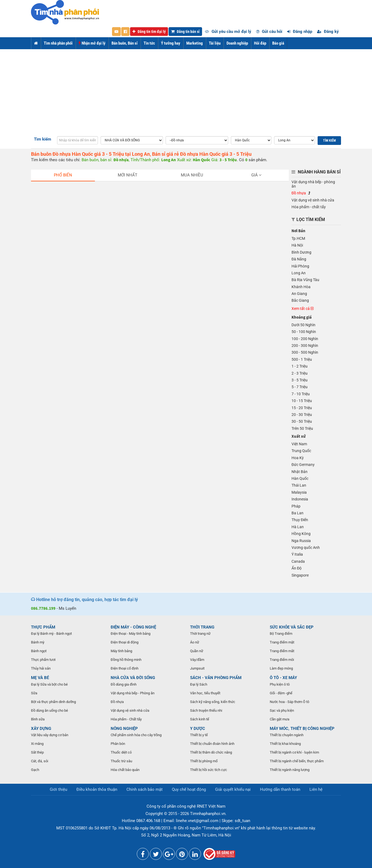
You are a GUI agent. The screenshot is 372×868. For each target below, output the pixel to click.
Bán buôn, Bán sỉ (125, 43)
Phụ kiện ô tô (280, 684)
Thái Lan (299, 485)
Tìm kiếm (43, 139)
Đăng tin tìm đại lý (149, 32)
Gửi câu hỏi (269, 32)
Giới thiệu (58, 789)
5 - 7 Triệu (300, 387)
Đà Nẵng (299, 259)
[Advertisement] (186, 90)
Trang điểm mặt (282, 642)
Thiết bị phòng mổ (204, 761)
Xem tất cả (303, 309)
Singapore (300, 575)
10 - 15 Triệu (302, 401)
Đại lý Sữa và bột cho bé (49, 684)
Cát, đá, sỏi (40, 761)
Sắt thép (37, 752)
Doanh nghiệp (237, 43)
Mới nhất (128, 175)
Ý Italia (297, 554)
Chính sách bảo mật (145, 789)
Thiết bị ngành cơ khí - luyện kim (294, 752)
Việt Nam (299, 444)
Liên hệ (316, 789)
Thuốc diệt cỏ (121, 752)
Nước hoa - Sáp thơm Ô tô (289, 702)
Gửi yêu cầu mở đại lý (228, 32)
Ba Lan (297, 513)
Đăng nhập (300, 32)
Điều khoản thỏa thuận (97, 789)
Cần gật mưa (280, 719)
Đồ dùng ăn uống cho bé (49, 710)
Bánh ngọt (39, 651)
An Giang (299, 294)
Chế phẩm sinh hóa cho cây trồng (136, 735)
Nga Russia (301, 541)
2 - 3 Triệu (300, 373)
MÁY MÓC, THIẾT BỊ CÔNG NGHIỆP (302, 729)
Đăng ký (328, 32)
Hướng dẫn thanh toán (280, 789)
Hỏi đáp (260, 43)
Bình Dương (301, 252)
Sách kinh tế (200, 719)
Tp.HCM (298, 238)
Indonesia (300, 499)
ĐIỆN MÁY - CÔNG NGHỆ (133, 627)
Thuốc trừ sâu (121, 761)
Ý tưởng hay (171, 43)
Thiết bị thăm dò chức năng (211, 752)
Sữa (34, 693)
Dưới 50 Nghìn (303, 325)
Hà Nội (297, 245)
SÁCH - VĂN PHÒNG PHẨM (216, 678)
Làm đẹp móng (281, 668)
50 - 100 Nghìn (304, 332)
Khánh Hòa (301, 287)
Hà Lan (298, 527)
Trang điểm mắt (282, 651)
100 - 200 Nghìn (305, 339)
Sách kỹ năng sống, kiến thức (213, 702)
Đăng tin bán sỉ (185, 32)
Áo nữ (195, 642)
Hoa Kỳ (298, 458)
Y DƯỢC (198, 729)
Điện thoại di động (125, 642)
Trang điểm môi (282, 660)
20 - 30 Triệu (302, 415)
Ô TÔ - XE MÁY (283, 678)
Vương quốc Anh (306, 547)
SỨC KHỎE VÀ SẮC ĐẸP (292, 627)
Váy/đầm (197, 660)
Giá (256, 175)
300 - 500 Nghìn (305, 352)
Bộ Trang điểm (281, 634)
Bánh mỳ (38, 642)
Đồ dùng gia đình (124, 684)
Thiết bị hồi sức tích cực (209, 770)
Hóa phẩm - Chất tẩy (126, 719)
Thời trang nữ (200, 634)
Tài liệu (215, 43)
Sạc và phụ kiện (282, 710)
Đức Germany (303, 465)
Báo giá (278, 43)
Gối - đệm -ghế (281, 693)
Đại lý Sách (199, 684)
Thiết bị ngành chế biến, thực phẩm (297, 761)
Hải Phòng (300, 266)
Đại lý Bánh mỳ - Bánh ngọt (51, 634)
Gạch (35, 770)
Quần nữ (197, 651)
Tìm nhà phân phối (58, 43)
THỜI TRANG (202, 627)
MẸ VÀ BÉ (40, 678)
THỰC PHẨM (43, 627)
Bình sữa (38, 719)
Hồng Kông (301, 534)
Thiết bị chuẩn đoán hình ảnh (212, 744)
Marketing (195, 43)
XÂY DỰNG (41, 729)
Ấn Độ (297, 568)
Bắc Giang (300, 300)
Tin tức (149, 43)
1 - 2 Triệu (300, 366)
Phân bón (118, 744)
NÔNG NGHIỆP (124, 729)
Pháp (296, 506)
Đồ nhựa (299, 193)
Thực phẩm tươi (43, 660)
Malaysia (299, 492)
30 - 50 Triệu (302, 421)
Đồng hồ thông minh (126, 660)
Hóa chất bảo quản (125, 770)
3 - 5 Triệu (300, 380)
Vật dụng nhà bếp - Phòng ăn (133, 693)
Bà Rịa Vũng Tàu (305, 280)
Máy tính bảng (121, 651)
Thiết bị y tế (199, 735)
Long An (299, 273)
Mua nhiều (192, 175)
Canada (298, 561)
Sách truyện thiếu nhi (206, 710)
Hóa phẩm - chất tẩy (309, 207)
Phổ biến (63, 175)
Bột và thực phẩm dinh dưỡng (53, 702)
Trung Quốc (301, 451)
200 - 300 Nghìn (305, 346)
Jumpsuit (197, 668)
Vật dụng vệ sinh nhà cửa (313, 200)
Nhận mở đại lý (92, 43)
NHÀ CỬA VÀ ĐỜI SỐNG (133, 678)
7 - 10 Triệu (301, 394)
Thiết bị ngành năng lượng (290, 770)
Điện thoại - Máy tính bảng (131, 634)
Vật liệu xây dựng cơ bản (50, 735)
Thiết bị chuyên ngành (287, 735)
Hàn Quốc (300, 478)
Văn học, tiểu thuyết (205, 693)
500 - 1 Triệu (302, 359)
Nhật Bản (300, 472)
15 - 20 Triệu (302, 408)
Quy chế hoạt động (189, 789)
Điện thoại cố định (125, 668)
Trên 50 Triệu (302, 428)
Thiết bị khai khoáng (285, 744)
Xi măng (37, 744)
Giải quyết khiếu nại (233, 789)
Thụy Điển (300, 520)
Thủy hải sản (41, 668)
